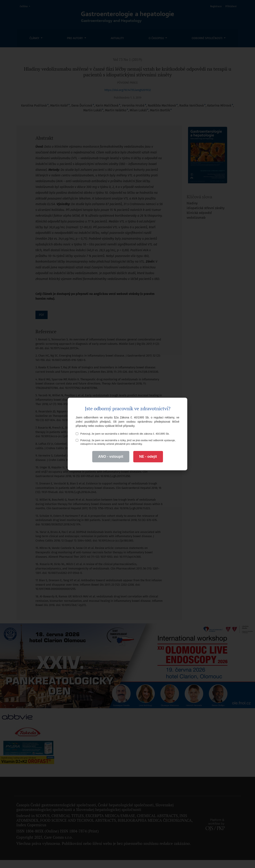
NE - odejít (148, 457)
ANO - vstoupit (111, 457)
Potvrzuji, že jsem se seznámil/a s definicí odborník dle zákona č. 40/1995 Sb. (123, 434)
